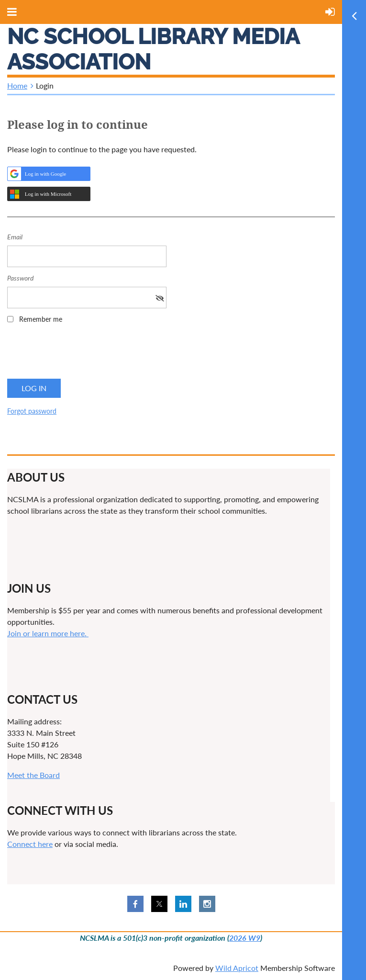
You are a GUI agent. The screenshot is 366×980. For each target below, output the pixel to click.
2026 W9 (245, 938)
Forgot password (32, 411)
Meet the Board (33, 775)
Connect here (30, 844)
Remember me (41, 319)
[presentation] (80, 354)
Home (17, 85)
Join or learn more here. (48, 633)
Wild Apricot (237, 968)
